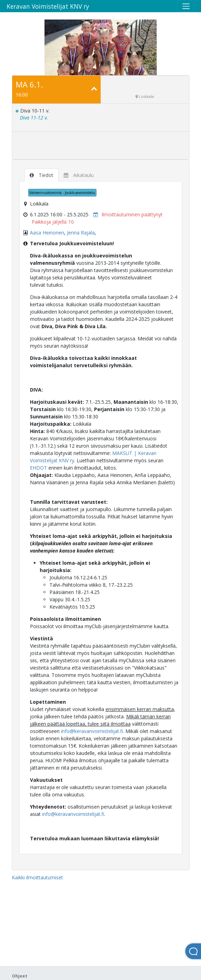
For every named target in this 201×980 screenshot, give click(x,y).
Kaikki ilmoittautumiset (37, 877)
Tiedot (41, 175)
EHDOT (38, 468)
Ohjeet (20, 976)
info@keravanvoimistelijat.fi (92, 731)
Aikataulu (79, 175)
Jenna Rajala (81, 233)
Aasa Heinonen (47, 233)
